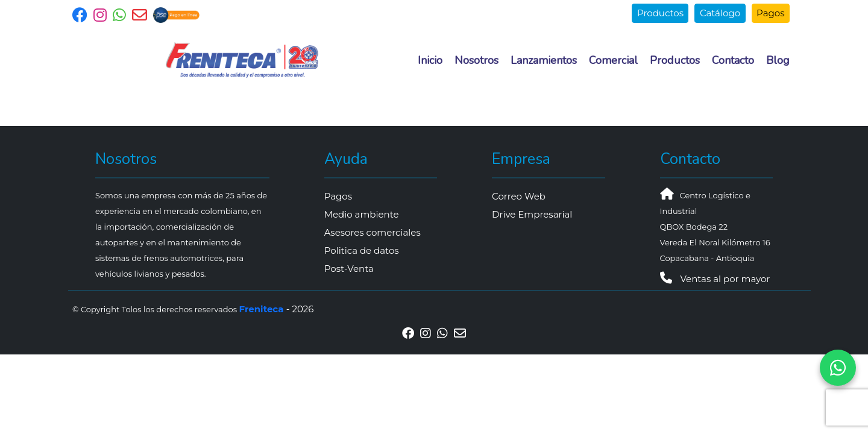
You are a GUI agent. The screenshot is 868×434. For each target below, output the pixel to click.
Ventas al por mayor (715, 279)
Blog (778, 60)
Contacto (733, 60)
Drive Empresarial (532, 214)
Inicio (430, 60)
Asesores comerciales (373, 232)
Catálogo (720, 13)
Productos (660, 13)
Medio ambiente (362, 214)
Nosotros (476, 60)
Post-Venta (349, 269)
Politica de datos (362, 250)
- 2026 (277, 309)
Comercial (613, 60)
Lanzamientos (544, 60)
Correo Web (519, 196)
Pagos (770, 13)
